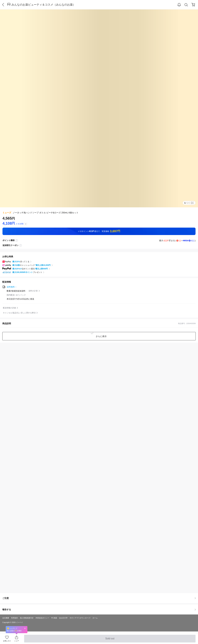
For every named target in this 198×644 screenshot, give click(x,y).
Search (186, 5)
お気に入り (7, 641)
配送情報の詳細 (9, 308)
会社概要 (6, 618)
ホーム (95, 618)
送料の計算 (33, 291)
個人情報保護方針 (27, 618)
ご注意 (99, 598)
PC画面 (54, 618)
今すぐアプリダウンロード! (80, 618)
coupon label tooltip (21, 245)
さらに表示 (101, 336)
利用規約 (15, 618)
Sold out (110, 640)
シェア (17, 641)
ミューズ (7, 213)
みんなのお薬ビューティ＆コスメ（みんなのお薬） (43, 5)
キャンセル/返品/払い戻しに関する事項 (19, 313)
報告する (99, 610)
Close (25, 628)
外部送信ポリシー (42, 618)
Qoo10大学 (63, 618)
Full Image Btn (192, 203)
